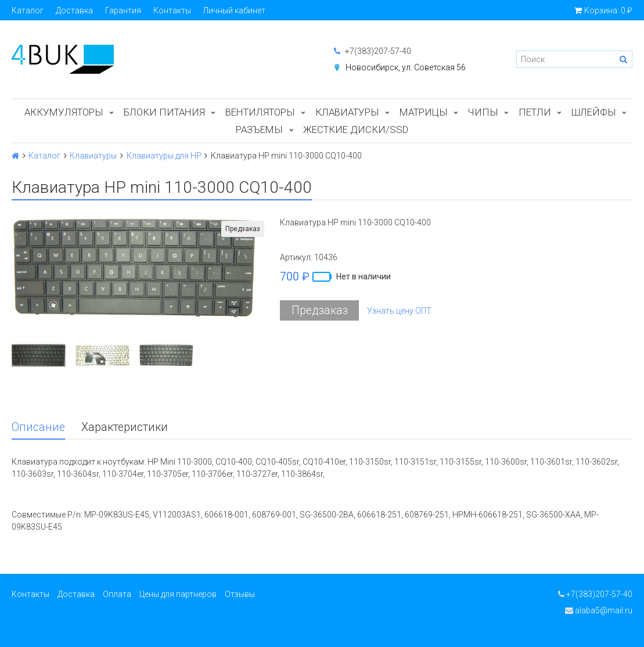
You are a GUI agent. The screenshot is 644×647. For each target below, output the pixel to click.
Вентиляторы (260, 112)
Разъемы (259, 130)
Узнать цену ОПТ (399, 311)
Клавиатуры (347, 112)
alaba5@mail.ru (599, 610)
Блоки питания (164, 112)
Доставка (74, 10)
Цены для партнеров (178, 594)
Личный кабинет (234, 10)
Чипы (483, 112)
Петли (535, 112)
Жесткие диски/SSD (356, 130)
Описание (38, 427)
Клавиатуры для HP (164, 156)
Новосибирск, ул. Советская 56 (406, 67)
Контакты (172, 10)
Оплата (117, 594)
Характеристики (125, 427)
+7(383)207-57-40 (373, 51)
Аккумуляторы (64, 112)
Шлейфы (594, 112)
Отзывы (240, 594)
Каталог (28, 10)
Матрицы (424, 112)
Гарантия (123, 10)
